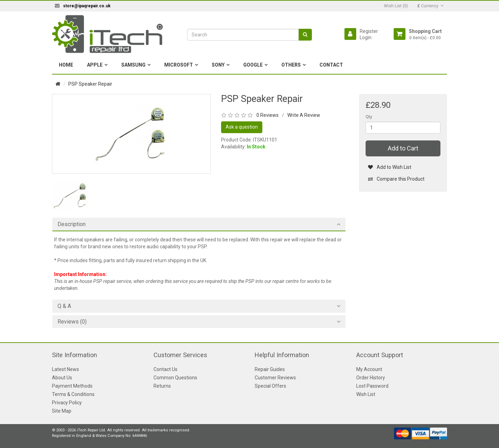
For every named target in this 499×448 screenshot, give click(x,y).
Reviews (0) (72, 322)
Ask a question (242, 127)
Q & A (64, 306)
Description (72, 224)
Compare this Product (396, 179)
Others (291, 65)
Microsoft (179, 65)
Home (66, 65)
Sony (218, 65)
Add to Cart (403, 148)
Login (366, 37)
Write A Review (304, 115)
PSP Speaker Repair (90, 84)
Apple (95, 65)
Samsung (133, 65)
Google (253, 65)
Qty (369, 117)
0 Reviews (268, 115)
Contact (331, 65)
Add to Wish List (390, 167)
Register (369, 31)
